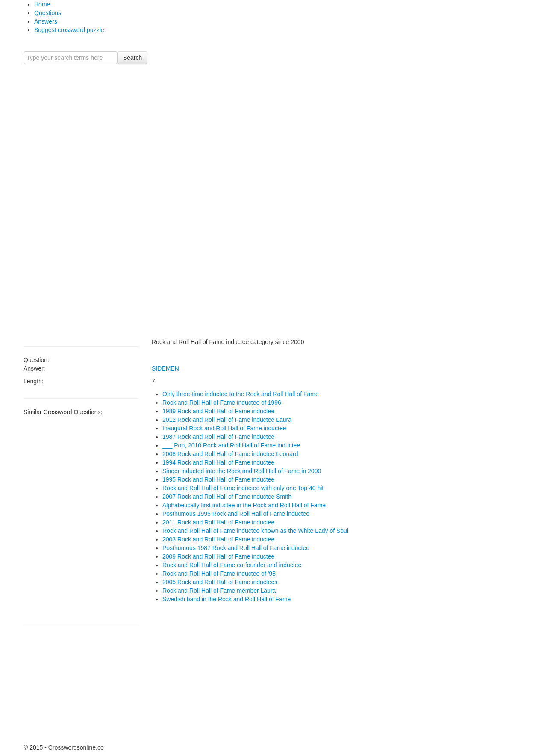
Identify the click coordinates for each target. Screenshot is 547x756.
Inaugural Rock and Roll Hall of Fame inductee (224, 428)
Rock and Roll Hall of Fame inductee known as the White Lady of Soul (255, 531)
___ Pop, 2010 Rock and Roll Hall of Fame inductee (231, 445)
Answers (46, 21)
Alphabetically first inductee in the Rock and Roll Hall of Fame (244, 505)
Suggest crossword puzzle (69, 30)
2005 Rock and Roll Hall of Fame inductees (220, 582)
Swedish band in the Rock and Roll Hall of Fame (226, 599)
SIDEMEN (165, 368)
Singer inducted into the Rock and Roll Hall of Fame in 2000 (242, 471)
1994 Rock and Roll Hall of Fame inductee (218, 462)
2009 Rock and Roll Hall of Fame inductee (218, 556)
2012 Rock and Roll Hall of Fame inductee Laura (227, 420)
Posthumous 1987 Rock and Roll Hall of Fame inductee (236, 548)
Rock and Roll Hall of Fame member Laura (219, 591)
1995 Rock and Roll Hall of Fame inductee (218, 479)
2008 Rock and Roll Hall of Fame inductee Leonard (230, 454)
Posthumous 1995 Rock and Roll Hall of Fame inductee (236, 514)
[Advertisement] (81, 201)
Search (132, 58)
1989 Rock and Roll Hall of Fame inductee (218, 411)
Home (42, 4)
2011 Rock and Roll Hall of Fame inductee (218, 522)
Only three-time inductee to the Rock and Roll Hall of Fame (241, 394)
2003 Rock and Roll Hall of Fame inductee (218, 539)
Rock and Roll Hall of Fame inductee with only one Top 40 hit (243, 488)
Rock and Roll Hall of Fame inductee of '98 (219, 574)
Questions (48, 13)
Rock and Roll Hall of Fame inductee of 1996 (222, 403)
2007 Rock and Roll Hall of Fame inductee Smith (227, 497)
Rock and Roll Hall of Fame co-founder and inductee (232, 565)
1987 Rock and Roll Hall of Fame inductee (218, 437)
